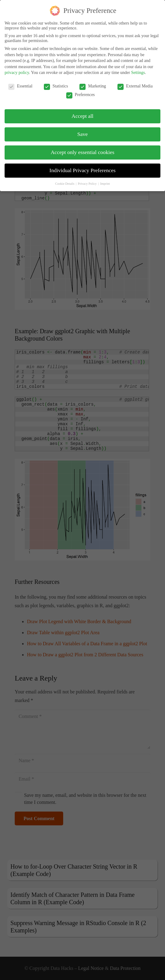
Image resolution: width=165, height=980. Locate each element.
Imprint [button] (105, 180)
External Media (135, 83)
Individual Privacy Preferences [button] (82, 166)
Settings (138, 69)
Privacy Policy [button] (88, 180)
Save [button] (82, 130)
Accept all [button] (82, 112)
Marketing (93, 83)
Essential (20, 83)
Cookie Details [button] (65, 180)
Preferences (81, 91)
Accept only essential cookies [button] (82, 148)
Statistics (56, 83)
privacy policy (17, 69)
